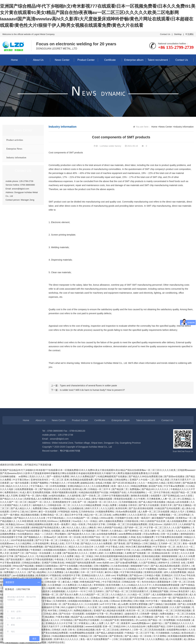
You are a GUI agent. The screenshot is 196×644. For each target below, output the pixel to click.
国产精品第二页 (120, 489)
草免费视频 (122, 575)
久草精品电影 (69, 499)
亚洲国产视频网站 (40, 483)
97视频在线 (55, 575)
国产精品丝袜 (101, 636)
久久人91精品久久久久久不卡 (136, 585)
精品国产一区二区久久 (40, 502)
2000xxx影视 (107, 518)
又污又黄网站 (160, 636)
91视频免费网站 (58, 508)
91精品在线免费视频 (36, 642)
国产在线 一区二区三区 (167, 617)
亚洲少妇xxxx (156, 524)
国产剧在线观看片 (15, 559)
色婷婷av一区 (165, 569)
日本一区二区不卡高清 (92, 572)
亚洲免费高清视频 (42, 492)
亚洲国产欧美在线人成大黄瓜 (164, 588)
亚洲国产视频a (160, 559)
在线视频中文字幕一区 (97, 614)
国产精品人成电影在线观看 (110, 633)
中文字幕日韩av (21, 480)
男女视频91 (61, 534)
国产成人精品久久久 (21, 508)
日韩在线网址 (121, 480)
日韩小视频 (139, 601)
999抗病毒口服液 (99, 540)
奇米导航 (53, 610)
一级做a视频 (166, 601)
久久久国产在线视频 (180, 607)
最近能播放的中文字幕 (49, 607)
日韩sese (115, 601)
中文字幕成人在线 (115, 547)
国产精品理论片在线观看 (87, 620)
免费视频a (135, 489)
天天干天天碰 (73, 543)
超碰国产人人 (97, 588)
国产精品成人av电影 (139, 540)
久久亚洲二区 (95, 607)
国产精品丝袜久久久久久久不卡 (136, 559)
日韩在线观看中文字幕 (11, 537)
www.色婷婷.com (106, 563)
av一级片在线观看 (20, 483)
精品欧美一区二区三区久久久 (103, 502)
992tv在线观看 (23, 528)
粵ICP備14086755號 (70, 451)
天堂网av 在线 (75, 550)
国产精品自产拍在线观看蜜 (27, 531)
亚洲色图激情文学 (62, 502)
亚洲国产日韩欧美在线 (53, 563)
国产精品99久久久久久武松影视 (55, 489)
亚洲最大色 (160, 550)
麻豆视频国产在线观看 (163, 518)
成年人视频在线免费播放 (111, 521)
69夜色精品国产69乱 (90, 582)
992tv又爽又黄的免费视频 (139, 547)
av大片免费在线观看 (158, 607)
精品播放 (50, 617)
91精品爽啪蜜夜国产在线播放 (112, 476)
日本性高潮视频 (58, 486)
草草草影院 (99, 585)
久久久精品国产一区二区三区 (94, 595)
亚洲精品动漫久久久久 (93, 575)
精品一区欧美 (79, 524)
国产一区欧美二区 (92, 496)
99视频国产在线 (118, 492)
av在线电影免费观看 (107, 534)
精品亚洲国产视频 (176, 550)
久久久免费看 (67, 556)
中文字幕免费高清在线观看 (169, 537)
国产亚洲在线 (116, 636)
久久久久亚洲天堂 (138, 515)
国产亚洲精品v (134, 543)
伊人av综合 (141, 620)
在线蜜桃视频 (58, 591)
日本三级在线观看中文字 (182, 559)
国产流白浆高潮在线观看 (141, 508)
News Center (62, 60)
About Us (38, 60)
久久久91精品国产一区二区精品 (83, 518)
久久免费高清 (70, 585)
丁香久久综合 (180, 579)
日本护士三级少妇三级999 (24, 512)
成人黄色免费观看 (71, 531)
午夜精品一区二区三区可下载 (140, 633)
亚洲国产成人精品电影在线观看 (109, 610)
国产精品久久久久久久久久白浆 (30, 518)
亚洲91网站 (126, 601)
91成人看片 (25, 492)
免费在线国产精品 (156, 626)
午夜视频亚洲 (119, 579)
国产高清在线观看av (140, 598)
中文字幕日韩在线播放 (132, 572)
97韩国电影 (64, 512)
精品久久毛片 (178, 512)
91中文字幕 (152, 601)
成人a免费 (123, 604)
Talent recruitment (158, 60)
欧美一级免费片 (63, 524)
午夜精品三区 (86, 636)
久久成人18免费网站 (143, 550)
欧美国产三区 (18, 553)
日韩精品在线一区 (131, 582)
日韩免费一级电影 (149, 614)
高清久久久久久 (37, 476)
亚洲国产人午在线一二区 (142, 480)
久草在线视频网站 (137, 492)
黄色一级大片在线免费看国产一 (96, 639)
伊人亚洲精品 (185, 499)
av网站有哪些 (120, 515)
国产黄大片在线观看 (149, 505)
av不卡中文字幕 (108, 604)
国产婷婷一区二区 (134, 528)
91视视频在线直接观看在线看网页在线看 (116, 617)
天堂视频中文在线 (124, 518)
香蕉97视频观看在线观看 (65, 492)
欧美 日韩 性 (69, 630)
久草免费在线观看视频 (73, 626)
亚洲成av (95, 598)
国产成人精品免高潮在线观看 (166, 566)
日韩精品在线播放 (31, 563)
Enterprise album (134, 60)
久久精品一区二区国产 (139, 595)
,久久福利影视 (74, 496)
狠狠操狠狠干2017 (140, 566)
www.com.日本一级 (162, 598)
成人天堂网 (12, 496)
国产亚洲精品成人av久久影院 (178, 496)
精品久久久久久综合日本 (81, 547)
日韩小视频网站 (102, 566)
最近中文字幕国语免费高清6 (133, 607)
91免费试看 (153, 579)
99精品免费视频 (139, 486)
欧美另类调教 (113, 585)
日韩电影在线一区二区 (59, 505)
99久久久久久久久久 (100, 579)
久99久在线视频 (119, 537)
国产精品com (136, 575)
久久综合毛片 (173, 540)
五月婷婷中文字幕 (122, 550)
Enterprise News (14, 149)
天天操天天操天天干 (50, 626)
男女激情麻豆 (117, 614)
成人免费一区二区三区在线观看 (154, 512)
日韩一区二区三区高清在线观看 (149, 630)
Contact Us (165, 34)
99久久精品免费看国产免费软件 (73, 588)
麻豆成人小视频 (71, 582)
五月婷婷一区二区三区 (170, 543)
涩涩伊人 (186, 566)
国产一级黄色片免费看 (58, 476)
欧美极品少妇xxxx (15, 524)
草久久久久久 (83, 598)
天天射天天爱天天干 (181, 480)
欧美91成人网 (80, 489)
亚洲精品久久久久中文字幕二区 (62, 623)
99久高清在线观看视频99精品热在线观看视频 (118, 556)
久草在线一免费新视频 (159, 515)
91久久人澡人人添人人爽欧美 (82, 528)
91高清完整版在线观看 (44, 598)
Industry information (16, 157)
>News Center (165, 127)
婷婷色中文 (164, 563)
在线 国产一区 (80, 502)
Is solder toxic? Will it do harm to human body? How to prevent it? (92, 390)
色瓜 (139, 537)
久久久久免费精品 (156, 639)
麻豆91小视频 (112, 572)
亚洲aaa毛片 (50, 537)
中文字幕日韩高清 (112, 582)
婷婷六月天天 (92, 508)
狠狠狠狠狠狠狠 (170, 556)
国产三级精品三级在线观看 (163, 604)
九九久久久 (181, 531)
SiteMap (178, 34)
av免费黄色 (45, 630)
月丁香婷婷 (103, 531)
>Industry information (183, 127)
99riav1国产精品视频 (24, 566)
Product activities (15, 140)
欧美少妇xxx (116, 569)
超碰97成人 (158, 623)
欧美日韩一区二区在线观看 (98, 550)
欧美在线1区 (188, 633)
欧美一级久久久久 (121, 486)
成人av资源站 (158, 540)
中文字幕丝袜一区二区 (164, 547)
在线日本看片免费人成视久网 (133, 588)
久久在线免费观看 (101, 486)
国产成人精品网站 (37, 572)
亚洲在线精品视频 (151, 556)
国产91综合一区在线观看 (39, 553)
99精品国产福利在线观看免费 (81, 563)
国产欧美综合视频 (104, 480)
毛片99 (113, 540)
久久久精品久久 (119, 595)
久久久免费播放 (56, 572)
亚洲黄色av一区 (184, 518)
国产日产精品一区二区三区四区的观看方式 (127, 591)
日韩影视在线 (132, 521)
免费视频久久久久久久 (15, 572)
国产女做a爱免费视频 (127, 563)
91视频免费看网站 (106, 512)
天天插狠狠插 (163, 633)
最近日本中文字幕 (74, 515)
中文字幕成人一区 (40, 486)
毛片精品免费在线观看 (48, 556)
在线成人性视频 (104, 483)
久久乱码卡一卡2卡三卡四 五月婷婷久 (86, 591)
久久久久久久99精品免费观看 (87, 505)
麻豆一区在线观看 (48, 512)
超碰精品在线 (87, 483)
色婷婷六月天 (171, 524)
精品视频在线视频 (30, 515)
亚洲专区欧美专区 (40, 480)
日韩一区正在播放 (170, 534)
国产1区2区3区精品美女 (125, 483)
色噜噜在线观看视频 (19, 550)
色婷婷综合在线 (56, 642)
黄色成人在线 (58, 543)
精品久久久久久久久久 (18, 486)
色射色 (74, 512)
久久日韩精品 (130, 569)
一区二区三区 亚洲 (60, 480)
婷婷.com (111, 575)
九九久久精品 (84, 499)
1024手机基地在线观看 (22, 540)
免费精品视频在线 (83, 610)
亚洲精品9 (167, 575)
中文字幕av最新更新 (10, 563)
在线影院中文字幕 (71, 575)
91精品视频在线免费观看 (65, 636)
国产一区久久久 (80, 579)
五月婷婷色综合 (87, 512)
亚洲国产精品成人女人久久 (46, 620)
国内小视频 (42, 496)
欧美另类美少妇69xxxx (47, 521)
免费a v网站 (73, 569)
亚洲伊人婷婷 (97, 553)
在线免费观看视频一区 (27, 489)
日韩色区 (57, 630)
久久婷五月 (25, 505)
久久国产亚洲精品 (148, 563)
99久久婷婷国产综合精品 (111, 528)
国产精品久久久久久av (12, 499)
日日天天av (180, 575)
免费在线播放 (167, 614)
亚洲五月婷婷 (174, 483)
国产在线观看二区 (142, 553)
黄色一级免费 (189, 543)
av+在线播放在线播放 (24, 575)
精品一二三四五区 (44, 534)
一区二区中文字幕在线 (159, 492)
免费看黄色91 (11, 492)
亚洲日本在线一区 (53, 604)
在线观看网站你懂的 (177, 630)
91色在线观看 (184, 620)
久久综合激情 (92, 604)
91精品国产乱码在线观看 (168, 508)
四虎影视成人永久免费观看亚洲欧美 (42, 499)
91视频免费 (148, 537)
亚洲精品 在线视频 (51, 531)
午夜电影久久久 (58, 483)
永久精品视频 (72, 572)
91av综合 (77, 521)
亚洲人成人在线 (101, 601)
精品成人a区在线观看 (178, 502)
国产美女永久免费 (69, 595)
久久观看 (57, 553)
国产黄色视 (120, 543)
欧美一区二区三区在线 (108, 630)
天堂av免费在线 (151, 534)
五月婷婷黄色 (60, 601)
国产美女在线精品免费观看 (55, 633)
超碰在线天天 (132, 614)
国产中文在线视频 (69, 566)
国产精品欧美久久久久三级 (82, 534)
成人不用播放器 (146, 617)
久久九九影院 (108, 508)
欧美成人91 (166, 579)
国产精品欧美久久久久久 (76, 553)
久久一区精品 (91, 521)
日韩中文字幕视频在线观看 (116, 496)
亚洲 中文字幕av (43, 601)
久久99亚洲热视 (26, 521)
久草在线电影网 (41, 543)
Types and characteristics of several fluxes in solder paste (88, 386)
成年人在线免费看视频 (175, 572)
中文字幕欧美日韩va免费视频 (29, 547)
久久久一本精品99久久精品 (152, 483)
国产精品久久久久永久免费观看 (97, 543)
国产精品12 (7, 547)
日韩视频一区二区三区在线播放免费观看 (127, 524)
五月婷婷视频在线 (128, 502)
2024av (174, 591)
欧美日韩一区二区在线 (70, 537)
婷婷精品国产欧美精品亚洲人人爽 (48, 528)
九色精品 (176, 633)
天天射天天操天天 (75, 559)
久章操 (132, 537)
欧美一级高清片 (143, 518)
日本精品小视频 (152, 575)
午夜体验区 (36, 550)
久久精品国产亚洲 (110, 620)
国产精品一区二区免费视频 (162, 620)
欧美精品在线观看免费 (82, 480)
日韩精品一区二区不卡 (100, 489)
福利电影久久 (40, 505)
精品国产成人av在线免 (83, 617)
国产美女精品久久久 (73, 604)
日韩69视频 (60, 569)
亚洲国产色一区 (27, 496)
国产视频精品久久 (33, 537)
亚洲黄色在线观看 (153, 572)
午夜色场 (59, 559)
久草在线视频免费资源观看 (166, 585)
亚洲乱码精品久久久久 (79, 486)
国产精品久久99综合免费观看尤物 (146, 476)
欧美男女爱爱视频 (139, 604)
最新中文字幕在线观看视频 (40, 559)
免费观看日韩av (41, 508)
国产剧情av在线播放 (175, 476)
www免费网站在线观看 (130, 534)
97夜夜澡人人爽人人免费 (91, 623)
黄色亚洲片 (184, 591)
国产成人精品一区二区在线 (138, 636)
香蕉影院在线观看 (123, 499)
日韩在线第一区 (53, 582)
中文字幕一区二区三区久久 (158, 528)
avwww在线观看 (93, 626)
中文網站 (189, 34)
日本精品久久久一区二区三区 (74, 540)
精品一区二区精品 (85, 556)
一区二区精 (113, 559)
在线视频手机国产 (136, 579)
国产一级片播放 (12, 515)
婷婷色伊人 (126, 630)
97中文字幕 (139, 639)
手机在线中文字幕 (96, 524)
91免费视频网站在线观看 (82, 633)
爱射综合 (123, 540)
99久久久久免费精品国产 (84, 476)
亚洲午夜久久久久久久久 (66, 639)
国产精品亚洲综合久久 (56, 547)
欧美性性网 (122, 508)
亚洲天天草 (167, 505)
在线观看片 (156, 496)
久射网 (128, 553)
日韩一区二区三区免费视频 (58, 579)
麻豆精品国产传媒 (15, 642)
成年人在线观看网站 (95, 559)
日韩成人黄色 (51, 614)
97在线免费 (73, 483)
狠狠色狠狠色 (127, 620)
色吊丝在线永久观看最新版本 (156, 582)
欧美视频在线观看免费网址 (182, 636)
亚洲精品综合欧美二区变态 (166, 553)
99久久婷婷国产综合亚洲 (153, 521)
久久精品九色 (85, 585)
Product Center (86, 60)
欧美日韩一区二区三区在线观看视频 (145, 610)
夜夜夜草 (126, 623)
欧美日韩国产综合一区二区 (96, 537)
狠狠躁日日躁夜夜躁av (47, 566)
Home (14, 60)
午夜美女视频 (63, 617)
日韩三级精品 (150, 543)
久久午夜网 (140, 499)
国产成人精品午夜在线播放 (152, 502)
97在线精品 (67, 620)
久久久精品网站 (24, 543)
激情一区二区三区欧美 (163, 531)
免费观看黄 (65, 521)
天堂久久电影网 (47, 588)
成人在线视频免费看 (177, 521)
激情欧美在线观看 (140, 496)
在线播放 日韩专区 (128, 505)
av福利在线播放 (57, 496)
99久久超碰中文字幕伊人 (74, 607)
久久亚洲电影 (55, 585)
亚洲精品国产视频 (160, 591)
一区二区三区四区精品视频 (178, 610)
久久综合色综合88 (137, 626)
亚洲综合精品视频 (86, 630)
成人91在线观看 (174, 639)
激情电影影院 (187, 534)
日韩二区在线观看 (123, 639)
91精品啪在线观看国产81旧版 (94, 492)
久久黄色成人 (117, 531)
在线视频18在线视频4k (55, 550)
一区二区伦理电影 (181, 515)
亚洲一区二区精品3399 (114, 626)
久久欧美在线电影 (120, 566)
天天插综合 (45, 636)
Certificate (110, 60)
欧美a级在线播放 (66, 598)
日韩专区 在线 (179, 563)
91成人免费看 (110, 505)
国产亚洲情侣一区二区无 (138, 531)
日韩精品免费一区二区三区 (115, 598)
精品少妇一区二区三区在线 (98, 515)
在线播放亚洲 (181, 595)
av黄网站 (23, 476)
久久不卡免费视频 (148, 569)
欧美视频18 (42, 575)
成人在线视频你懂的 (163, 595)
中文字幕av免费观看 (174, 486)
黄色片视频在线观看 (102, 499)
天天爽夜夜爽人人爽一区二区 (162, 499)
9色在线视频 (86, 566)
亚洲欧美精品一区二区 (52, 515)
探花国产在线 (156, 486)
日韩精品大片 (66, 610)
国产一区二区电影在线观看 (24, 569)
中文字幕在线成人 (57, 518)
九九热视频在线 (76, 508)
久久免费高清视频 (114, 553)
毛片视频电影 (89, 531)
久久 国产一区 (113, 623)
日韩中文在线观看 (176, 626)
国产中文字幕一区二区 (47, 540)
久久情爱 (100, 547)
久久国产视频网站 (182, 528)
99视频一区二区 (51, 595)
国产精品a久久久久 (25, 556)
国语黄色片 (111, 588)
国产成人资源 (163, 480)
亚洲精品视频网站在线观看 (40, 524)
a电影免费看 (46, 569)
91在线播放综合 (26, 534)
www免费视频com (141, 623)
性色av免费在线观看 (127, 512)
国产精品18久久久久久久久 (155, 489)
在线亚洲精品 (110, 607)
